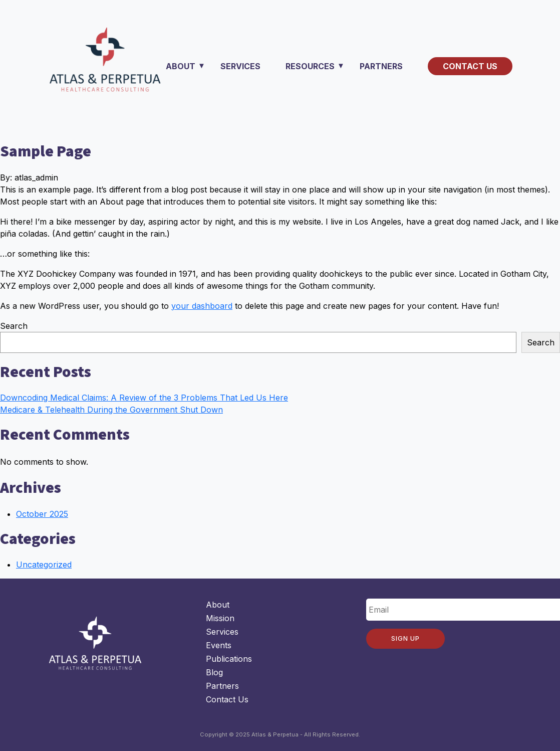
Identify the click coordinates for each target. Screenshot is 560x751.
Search (14, 326)
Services (240, 66)
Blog (214, 672)
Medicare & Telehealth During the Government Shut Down (111, 410)
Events (219, 645)
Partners (381, 66)
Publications (229, 659)
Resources (310, 66)
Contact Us (470, 66)
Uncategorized (44, 565)
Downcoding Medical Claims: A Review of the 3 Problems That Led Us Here (144, 398)
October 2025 (42, 514)
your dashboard (202, 306)
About (181, 66)
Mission (220, 618)
